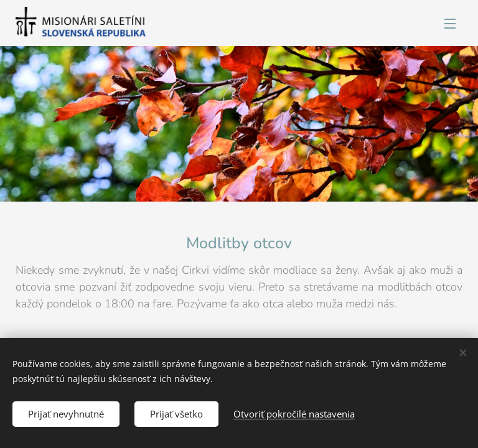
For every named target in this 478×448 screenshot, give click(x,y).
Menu (450, 24)
